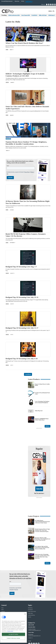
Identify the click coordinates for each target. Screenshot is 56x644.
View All (48, 426)
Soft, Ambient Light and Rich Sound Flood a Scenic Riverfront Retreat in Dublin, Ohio (42, 534)
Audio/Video (30, 599)
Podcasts (3, 605)
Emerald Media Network (7, 1)
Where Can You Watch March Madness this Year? (24, 43)
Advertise (17, 1)
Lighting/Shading (31, 601)
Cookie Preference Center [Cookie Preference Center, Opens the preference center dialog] (13, 638)
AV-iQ (23, 1)
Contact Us (31, 624)
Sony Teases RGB (26, 15)
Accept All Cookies (13, 634)
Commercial (30, 596)
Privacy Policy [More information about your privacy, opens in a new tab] (10, 631)
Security (30, 603)
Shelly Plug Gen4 (39, 411)
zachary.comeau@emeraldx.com (35, 616)
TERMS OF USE (27, 639)
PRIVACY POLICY (34, 639)
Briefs (7, 82)
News (7, 50)
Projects (3, 599)
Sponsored (3, 603)
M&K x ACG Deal (43, 15)
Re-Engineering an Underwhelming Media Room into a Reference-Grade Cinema (42, 508)
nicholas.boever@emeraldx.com (34, 622)
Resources (3, 601)
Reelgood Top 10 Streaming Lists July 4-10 (22, 359)
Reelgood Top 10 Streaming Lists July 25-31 (22, 297)
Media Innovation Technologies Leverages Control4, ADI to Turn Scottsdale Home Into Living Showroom (42, 542)
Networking (30, 594)
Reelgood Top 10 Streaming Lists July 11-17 (22, 328)
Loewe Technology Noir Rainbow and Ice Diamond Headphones (42, 402)
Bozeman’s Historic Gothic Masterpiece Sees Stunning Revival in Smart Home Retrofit (43, 525)
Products (3, 597)
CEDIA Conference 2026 (14, 15)
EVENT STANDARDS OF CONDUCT (36, 638)
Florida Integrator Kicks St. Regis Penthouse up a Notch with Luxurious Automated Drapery (42, 516)
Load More (28, 374)
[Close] (25, 614)
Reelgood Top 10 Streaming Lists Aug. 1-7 (21, 267)
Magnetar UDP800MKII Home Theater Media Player (42, 419)
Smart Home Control (32, 597)
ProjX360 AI (34, 15)
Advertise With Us (5, 611)
